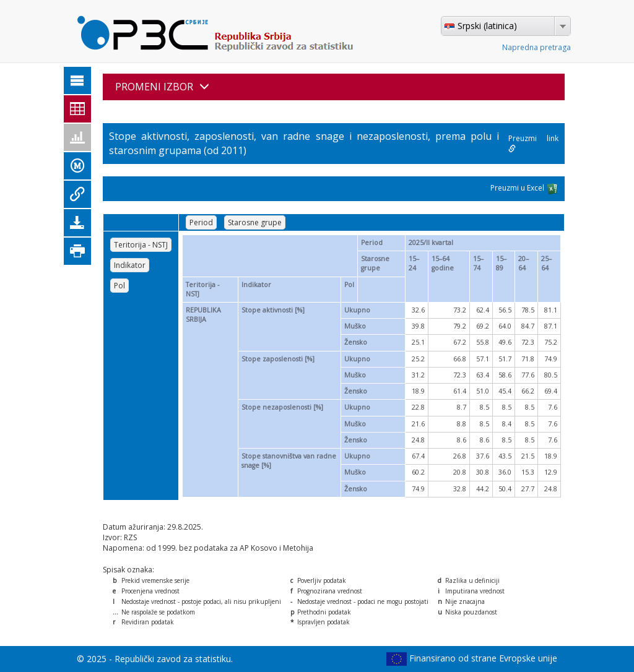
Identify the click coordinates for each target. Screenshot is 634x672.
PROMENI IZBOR (162, 87)
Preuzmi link (533, 143)
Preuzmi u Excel (524, 189)
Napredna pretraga (536, 47)
